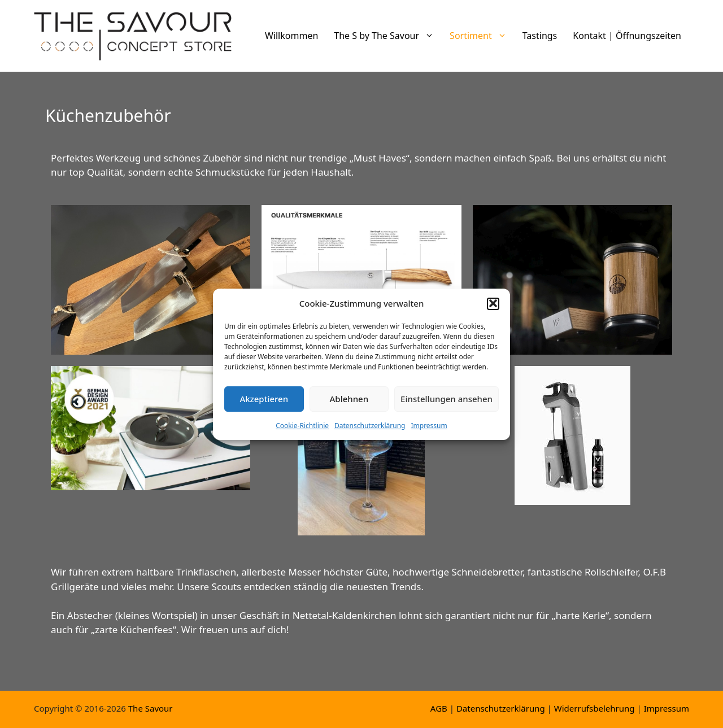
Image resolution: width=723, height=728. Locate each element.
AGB (439, 708)
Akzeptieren (264, 403)
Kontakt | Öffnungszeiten (627, 36)
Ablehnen (349, 403)
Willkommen (291, 36)
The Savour (151, 708)
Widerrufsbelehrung (594, 708)
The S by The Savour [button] (388, 36)
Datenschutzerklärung (370, 430)
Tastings (540, 36)
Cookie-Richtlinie (302, 430)
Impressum (429, 430)
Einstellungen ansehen (447, 403)
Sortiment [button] (482, 36)
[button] (493, 308)
